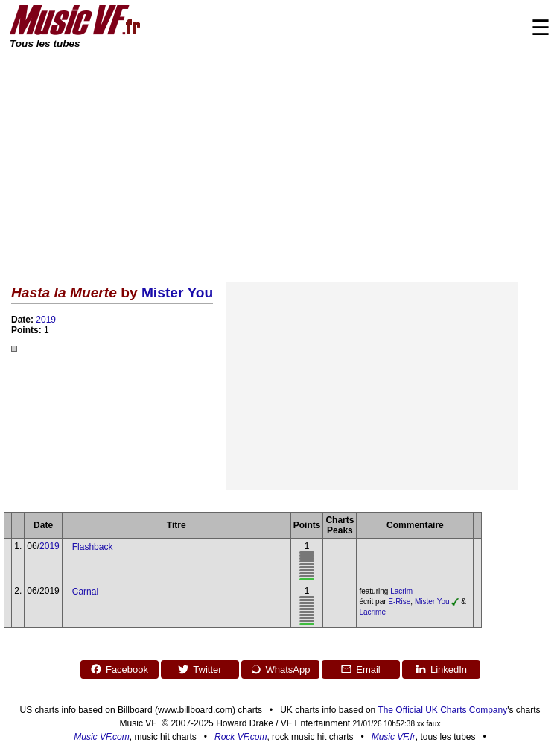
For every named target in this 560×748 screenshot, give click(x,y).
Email (360, 669)
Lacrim (401, 591)
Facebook (119, 669)
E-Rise (399, 602)
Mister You (177, 292)
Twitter (199, 669)
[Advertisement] (280, 162)
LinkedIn (441, 669)
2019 (46, 320)
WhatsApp (280, 669)
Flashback (93, 547)
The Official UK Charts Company (442, 710)
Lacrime (372, 612)
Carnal (85, 592)
